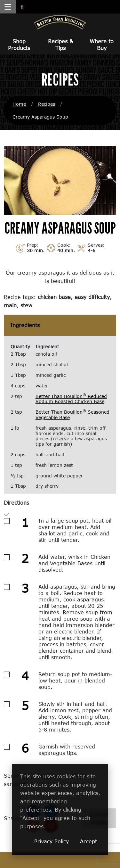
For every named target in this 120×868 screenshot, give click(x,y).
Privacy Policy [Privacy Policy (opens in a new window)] (52, 841)
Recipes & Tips (61, 45)
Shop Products (19, 45)
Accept (88, 841)
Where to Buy (102, 45)
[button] (8, 7)
